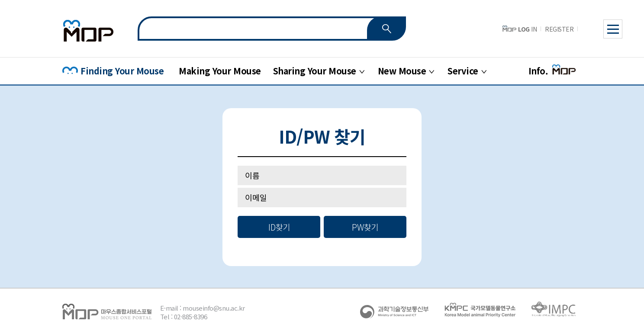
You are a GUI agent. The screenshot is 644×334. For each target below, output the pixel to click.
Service (463, 71)
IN (520, 29)
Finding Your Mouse (113, 71)
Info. (552, 71)
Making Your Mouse (220, 71)
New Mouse (402, 71)
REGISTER (559, 29)
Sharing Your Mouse (315, 71)
